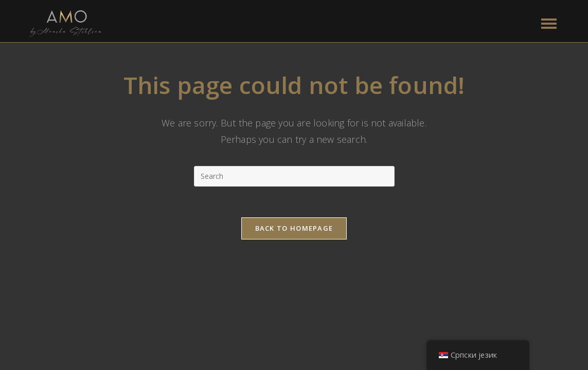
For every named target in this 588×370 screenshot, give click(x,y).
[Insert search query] (294, 176)
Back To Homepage (294, 228)
